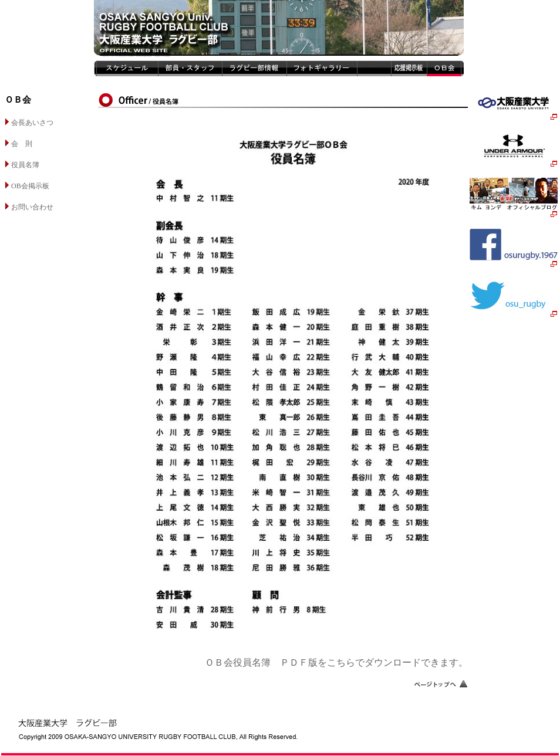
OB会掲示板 (27, 186)
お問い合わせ (29, 207)
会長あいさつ (29, 123)
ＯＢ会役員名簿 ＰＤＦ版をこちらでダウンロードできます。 (336, 662)
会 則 (18, 144)
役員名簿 (22, 165)
